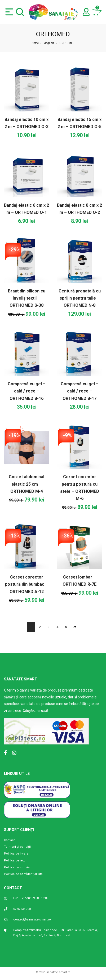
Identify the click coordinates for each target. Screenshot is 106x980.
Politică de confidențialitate (23, 874)
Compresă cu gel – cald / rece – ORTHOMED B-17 (80, 391)
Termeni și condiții (17, 847)
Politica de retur (15, 861)
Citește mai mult (35, 711)
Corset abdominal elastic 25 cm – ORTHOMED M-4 (26, 484)
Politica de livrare (16, 854)
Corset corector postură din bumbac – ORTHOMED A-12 (26, 584)
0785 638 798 (22, 909)
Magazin (49, 43)
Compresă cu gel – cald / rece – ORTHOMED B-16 (27, 391)
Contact (9, 840)
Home (35, 43)
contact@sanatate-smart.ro (32, 920)
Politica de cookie (17, 867)
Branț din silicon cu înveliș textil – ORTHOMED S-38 (27, 298)
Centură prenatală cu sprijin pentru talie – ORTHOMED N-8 (80, 298)
